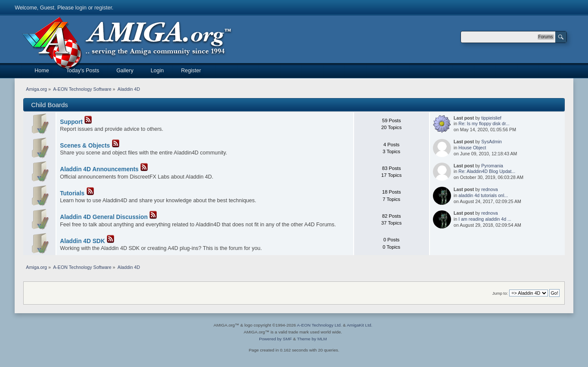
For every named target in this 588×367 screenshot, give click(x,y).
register (103, 8)
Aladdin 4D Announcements (99, 169)
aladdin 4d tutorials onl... (483, 195)
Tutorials (72, 193)
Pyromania (492, 166)
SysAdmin (492, 142)
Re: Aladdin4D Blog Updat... (487, 171)
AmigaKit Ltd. (359, 325)
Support (71, 122)
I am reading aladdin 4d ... (485, 219)
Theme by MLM (312, 339)
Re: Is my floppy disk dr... (484, 123)
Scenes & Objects (85, 146)
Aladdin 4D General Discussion (104, 217)
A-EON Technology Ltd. (319, 325)
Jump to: (500, 293)
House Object (472, 148)
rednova (489, 189)
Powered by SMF (275, 339)
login (81, 8)
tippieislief (491, 118)
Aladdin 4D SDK (82, 241)
